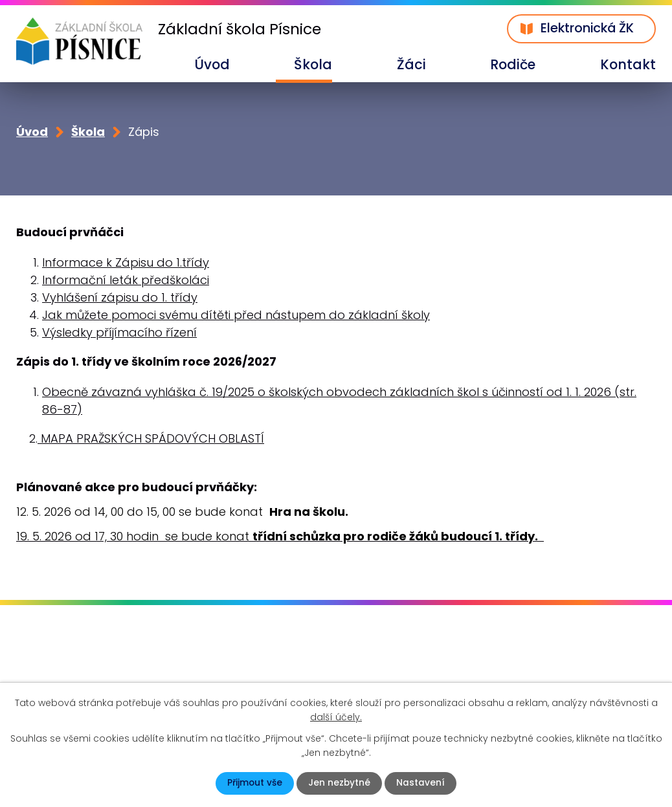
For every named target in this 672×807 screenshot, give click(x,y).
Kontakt (628, 64)
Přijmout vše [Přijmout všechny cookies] (254, 783)
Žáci (411, 64)
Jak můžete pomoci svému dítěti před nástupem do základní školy (236, 315)
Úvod (212, 64)
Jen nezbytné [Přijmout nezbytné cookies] (340, 783)
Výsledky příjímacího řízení (119, 333)
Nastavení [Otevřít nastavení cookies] (421, 783)
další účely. (336, 716)
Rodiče (513, 64)
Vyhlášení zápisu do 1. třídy (120, 298)
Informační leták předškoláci (126, 281)
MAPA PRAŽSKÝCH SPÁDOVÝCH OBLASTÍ (151, 439)
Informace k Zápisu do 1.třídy (126, 263)
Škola (313, 64)
